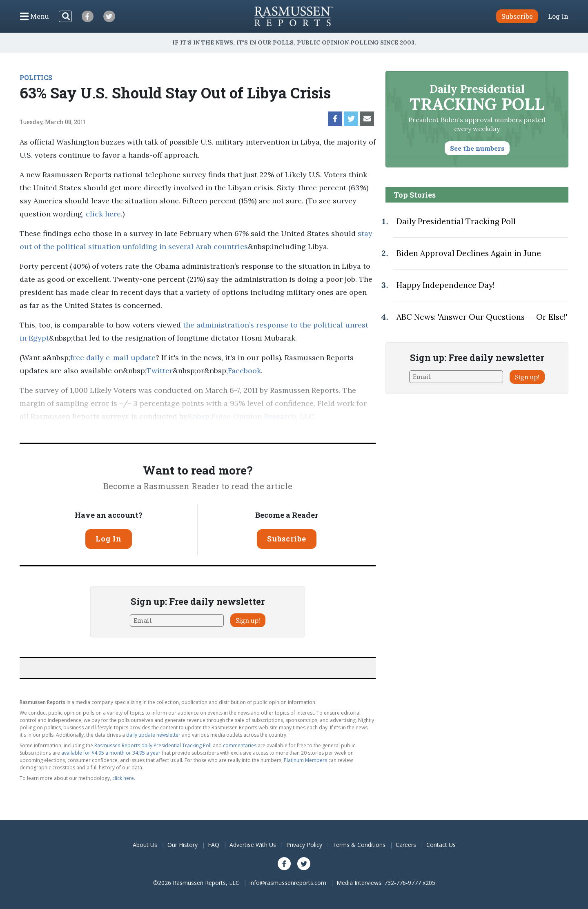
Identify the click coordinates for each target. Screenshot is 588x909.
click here (103, 214)
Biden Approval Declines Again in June (469, 253)
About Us (145, 845)
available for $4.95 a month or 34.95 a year (111, 753)
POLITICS (36, 77)
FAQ (214, 845)
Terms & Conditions (359, 845)
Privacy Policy (304, 845)
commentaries (240, 745)
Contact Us (441, 845)
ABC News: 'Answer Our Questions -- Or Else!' (482, 317)
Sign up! (248, 620)
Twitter (160, 371)
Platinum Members (305, 760)
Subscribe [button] (517, 16)
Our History (183, 845)
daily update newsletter (153, 735)
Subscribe (287, 539)
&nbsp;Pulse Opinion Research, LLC (251, 416)
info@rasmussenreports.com (288, 883)
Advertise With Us (253, 845)
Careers (406, 845)
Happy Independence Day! (445, 285)
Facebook (244, 371)
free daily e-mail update (113, 358)
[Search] (65, 16)
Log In (558, 16)
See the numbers (477, 148)
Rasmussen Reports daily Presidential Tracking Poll (153, 745)
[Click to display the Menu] (35, 16)
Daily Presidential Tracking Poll (456, 221)
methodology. (80, 429)
